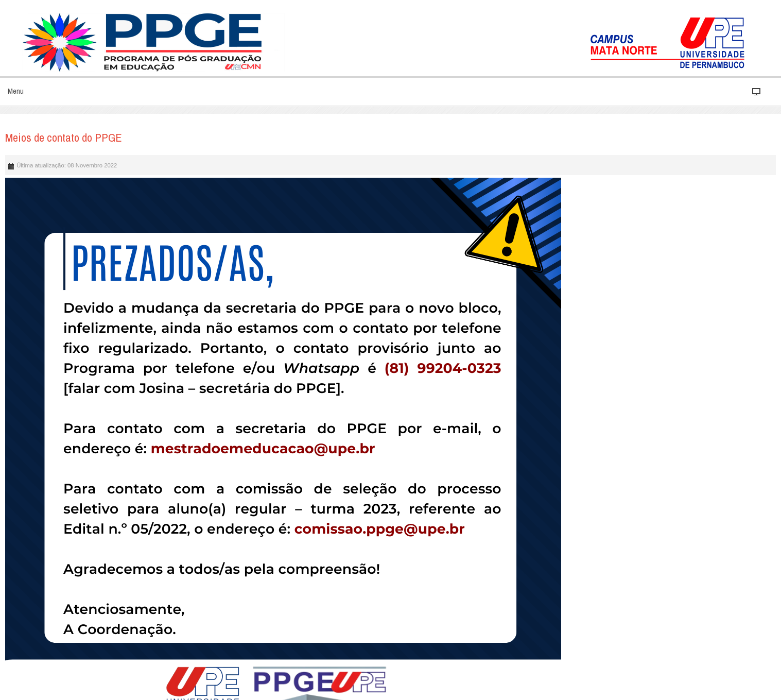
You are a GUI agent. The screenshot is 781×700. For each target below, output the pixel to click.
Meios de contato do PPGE (64, 138)
